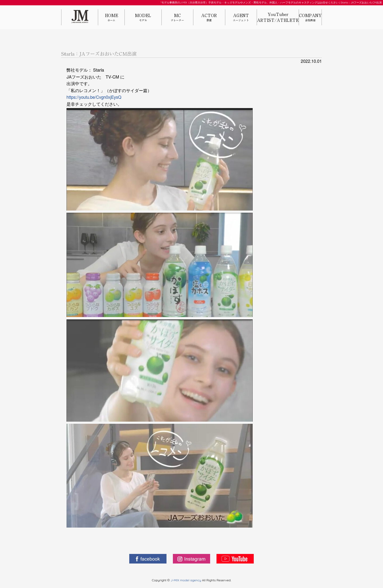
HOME (111, 18)
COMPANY (310, 18)
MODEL (143, 18)
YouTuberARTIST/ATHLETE (278, 17)
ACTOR (209, 18)
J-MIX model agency (186, 580)
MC (177, 18)
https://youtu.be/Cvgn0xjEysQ (94, 97)
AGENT (241, 18)
